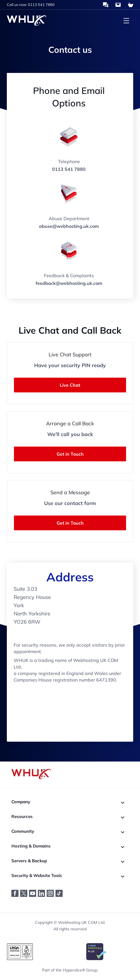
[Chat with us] (106, 5)
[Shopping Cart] (131, 5)
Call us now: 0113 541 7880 (31, 5)
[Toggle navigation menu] (126, 20)
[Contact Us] (118, 5)
